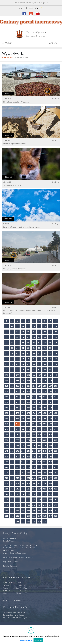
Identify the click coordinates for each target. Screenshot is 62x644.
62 (12, 353)
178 (45, 413)
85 (28, 364)
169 (50, 407)
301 (6, 483)
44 (23, 342)
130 (56, 386)
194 (23, 424)
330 (56, 494)
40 (56, 337)
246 (34, 451)
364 (23, 516)
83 (17, 364)
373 (28, 521)
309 (50, 483)
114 (23, 380)
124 (23, 386)
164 (23, 407)
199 (50, 424)
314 (23, 489)
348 (45, 505)
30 (56, 332)
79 (50, 359)
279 (50, 467)
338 (45, 500)
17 (39, 326)
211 (6, 435)
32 (12, 337)
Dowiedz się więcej (26, 640)
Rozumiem (38, 640)
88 (45, 364)
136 (34, 391)
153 (17, 402)
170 (56, 407)
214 (23, 435)
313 (17, 489)
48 (45, 342)
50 (56, 342)
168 (45, 407)
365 (28, 516)
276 (34, 467)
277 (39, 467)
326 (34, 494)
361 (6, 516)
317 (39, 489)
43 (17, 342)
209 (50, 429)
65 (28, 353)
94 (23, 370)
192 (12, 424)
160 (56, 402)
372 (23, 521)
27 (39, 332)
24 (23, 332)
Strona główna (8, 57)
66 (34, 353)
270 (56, 462)
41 (6, 342)
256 (34, 456)
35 (28, 337)
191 (6, 424)
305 (28, 483)
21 (6, 332)
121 (6, 386)
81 (6, 364)
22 (12, 332)
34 (23, 337)
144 (23, 397)
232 (12, 445)
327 (39, 494)
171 (6, 413)
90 (56, 364)
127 (39, 386)
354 (23, 510)
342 (12, 505)
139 (50, 391)
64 (23, 353)
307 (39, 483)
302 (12, 483)
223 (17, 440)
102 (12, 375)
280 (56, 467)
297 (39, 478)
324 (23, 494)
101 (6, 375)
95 (28, 370)
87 (39, 364)
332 (12, 500)
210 (56, 429)
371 (17, 521)
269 (50, 462)
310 (56, 483)
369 (50, 516)
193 (17, 424)
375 (39, 521)
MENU (7, 43)
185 (28, 418)
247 (39, 451)
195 (28, 424)
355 (28, 510)
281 (6, 473)
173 (17, 413)
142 (12, 397)
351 (6, 510)
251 (6, 456)
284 (23, 473)
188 (45, 418)
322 (12, 494)
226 (34, 440)
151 (6, 402)
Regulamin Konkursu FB (12, 562)
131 (6, 391)
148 (45, 397)
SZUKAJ (55, 43)
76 (34, 359)
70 (56, 353)
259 (50, 456)
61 (6, 353)
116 (34, 380)
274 (23, 467)
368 (45, 516)
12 (12, 326)
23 (17, 332)
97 (39, 370)
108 (45, 375)
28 (45, 332)
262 (12, 462)
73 (17, 359)
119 (50, 380)
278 (45, 467)
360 (56, 510)
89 (50, 364)
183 (17, 418)
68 (45, 353)
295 (28, 478)
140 (56, 391)
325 (28, 494)
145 (28, 397)
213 (17, 435)
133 (17, 391)
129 (50, 386)
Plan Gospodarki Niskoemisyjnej (15, 618)
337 (39, 500)
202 (12, 429)
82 (12, 364)
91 (6, 370)
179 (50, 413)
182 (12, 418)
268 (45, 462)
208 (45, 429)
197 (39, 424)
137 (39, 391)
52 (12, 348)
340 (56, 500)
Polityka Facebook (10, 566)
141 (6, 397)
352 (12, 510)
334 (23, 500)
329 (50, 494)
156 (34, 402)
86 (34, 364)
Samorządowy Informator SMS (15, 612)
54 (23, 348)
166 (34, 407)
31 (6, 337)
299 (50, 478)
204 (23, 429)
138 (45, 391)
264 (23, 462)
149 (50, 397)
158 (45, 402)
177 (39, 413)
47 (39, 342)
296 (34, 478)
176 (34, 413)
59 (50, 348)
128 (45, 386)
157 (39, 402)
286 (34, 473)
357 (39, 510)
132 (12, 391)
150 (56, 397)
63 (17, 353)
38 (45, 337)
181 (6, 418)
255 (28, 456)
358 (45, 510)
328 (45, 494)
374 (34, 521)
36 (34, 337)
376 (45, 521)
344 (23, 505)
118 (45, 380)
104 (23, 375)
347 (39, 505)
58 (45, 348)
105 (28, 375)
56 (34, 348)
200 (56, 424)
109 (50, 375)
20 (56, 326)
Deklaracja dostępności (12, 600)
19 (50, 326)
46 (34, 342)
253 (17, 456)
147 (39, 397)
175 (28, 413)
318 (45, 489)
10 (56, 321)
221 (6, 440)
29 (50, 332)
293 (17, 478)
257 (39, 456)
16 (34, 326)
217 (39, 435)
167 (39, 407)
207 (39, 429)
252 (12, 456)
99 (50, 370)
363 (17, 516)
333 (17, 500)
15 (28, 326)
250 (56, 451)
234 (23, 445)
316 (34, 489)
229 (50, 440)
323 (17, 494)
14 (23, 326)
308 (45, 483)
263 (17, 462)
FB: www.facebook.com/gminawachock (18, 557)
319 (50, 489)
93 (17, 370)
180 (56, 413)
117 (39, 380)
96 (34, 370)
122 (12, 386)
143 (17, 397)
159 (50, 402)
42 (12, 342)
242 (12, 451)
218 (45, 435)
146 (34, 397)
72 (12, 359)
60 (56, 348)
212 (12, 435)
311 (6, 489)
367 (39, 516)
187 (39, 418)
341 (6, 505)
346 (34, 505)
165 (28, 407)
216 (34, 435)
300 (56, 478)
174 (23, 413)
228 (45, 440)
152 (12, 402)
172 (12, 413)
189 (50, 418)
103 (17, 375)
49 (50, 342)
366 (34, 516)
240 (56, 445)
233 (17, 445)
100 (56, 370)
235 (28, 445)
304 (23, 483)
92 (12, 370)
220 (56, 435)
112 (12, 380)
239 (50, 445)
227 (39, 440)
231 (6, 445)
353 (17, 510)
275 (28, 467)
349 (50, 505)
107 (39, 375)
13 (17, 326)
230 (56, 440)
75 (28, 359)
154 (23, 402)
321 (6, 494)
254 (23, 456)
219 (50, 435)
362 (12, 516)
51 (6, 348)
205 (28, 429)
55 (28, 348)
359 (50, 510)
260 (56, 456)
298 (45, 478)
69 (50, 353)
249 (50, 451)
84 (23, 364)
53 (17, 348)
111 (6, 380)
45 (28, 342)
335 (28, 500)
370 (56, 516)
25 (28, 332)
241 (6, 451)
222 (12, 440)
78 (45, 359)
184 (23, 418)
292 (12, 478)
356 (34, 510)
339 (50, 500)
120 (56, 380)
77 (39, 359)
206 (34, 429)
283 (17, 473)
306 (34, 483)
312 (12, 489)
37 (39, 337)
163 (17, 407)
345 (28, 505)
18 (45, 326)
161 (6, 407)
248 (45, 451)
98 (45, 370)
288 (45, 473)
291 (6, 478)
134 (23, 391)
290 (56, 473)
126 (34, 386)
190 (56, 418)
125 (28, 386)
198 (45, 424)
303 (17, 483)
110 (56, 375)
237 (39, 445)
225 (28, 440)
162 (12, 407)
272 (12, 467)
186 (34, 418)
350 (56, 505)
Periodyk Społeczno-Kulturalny (15, 615)
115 (28, 380)
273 (17, 467)
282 (12, 473)
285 (28, 473)
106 (34, 375)
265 (28, 462)
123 (17, 386)
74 (23, 359)
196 (34, 424)
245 (28, 451)
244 (23, 451)
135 (28, 391)
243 (17, 451)
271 (6, 467)
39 (50, 337)
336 (34, 500)
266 (34, 462)
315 (28, 489)
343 (17, 505)
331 (6, 500)
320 (56, 489)
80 (56, 359)
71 (6, 359)
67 (39, 353)
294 (23, 478)
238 (45, 445)
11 (6, 326)
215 (28, 435)
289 (50, 473)
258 (45, 456)
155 (28, 402)
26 (34, 332)
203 (17, 429)
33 (17, 337)
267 (39, 462)
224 (23, 440)
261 (6, 462)
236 (34, 445)
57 (39, 348)
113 (17, 380)
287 (39, 473)
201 (6, 429)
